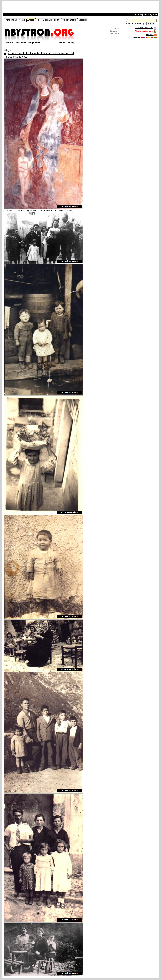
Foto (39, 20)
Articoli (31, 20)
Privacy (70, 43)
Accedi (137, 14)
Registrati (152, 14)
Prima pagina (11, 20)
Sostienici (83, 20)
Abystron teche (70, 20)
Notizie (22, 20)
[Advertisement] (41, 8)
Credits (61, 43)
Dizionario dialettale (52, 20)
